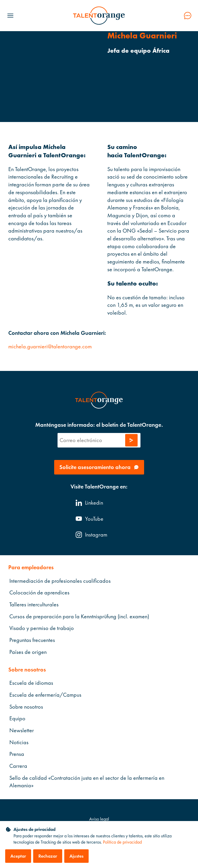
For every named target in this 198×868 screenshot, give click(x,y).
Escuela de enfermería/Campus (45, 694)
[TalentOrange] (99, 16)
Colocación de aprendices (39, 592)
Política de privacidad (122, 842)
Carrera (18, 766)
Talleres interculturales (34, 604)
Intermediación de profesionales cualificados (60, 581)
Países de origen (28, 652)
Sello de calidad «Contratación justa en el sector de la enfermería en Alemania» (87, 781)
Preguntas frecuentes (32, 640)
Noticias (19, 742)
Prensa (17, 754)
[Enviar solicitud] (131, 440)
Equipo (17, 718)
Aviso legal (99, 819)
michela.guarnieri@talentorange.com (50, 346)
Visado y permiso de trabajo (42, 628)
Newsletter (22, 730)
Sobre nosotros (26, 706)
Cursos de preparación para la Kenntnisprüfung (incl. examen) (79, 616)
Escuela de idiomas (31, 683)
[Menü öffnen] (10, 16)
